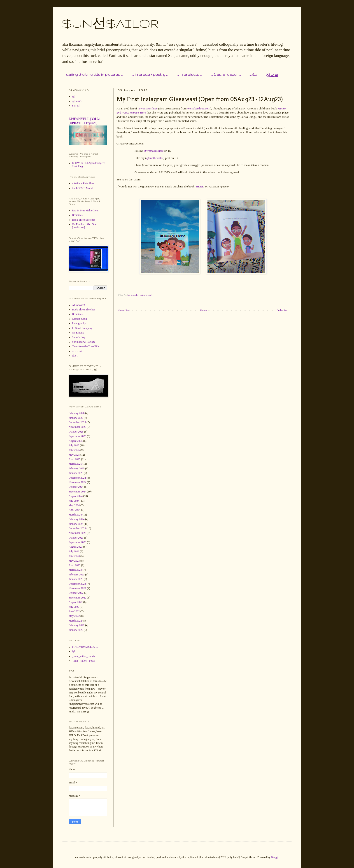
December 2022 (77, 584)
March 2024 (75, 515)
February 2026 (77, 413)
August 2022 (76, 602)
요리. (75, 356)
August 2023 (76, 547)
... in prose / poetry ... (150, 75)
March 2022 (75, 621)
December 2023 (77, 528)
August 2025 (76, 441)
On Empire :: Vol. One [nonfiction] (84, 226)
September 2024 (77, 492)
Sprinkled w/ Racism (83, 342)
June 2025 (74, 450)
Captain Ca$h (79, 319)
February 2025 (77, 468)
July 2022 (74, 607)
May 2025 (74, 455)
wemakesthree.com (199, 108)
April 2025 (75, 459)
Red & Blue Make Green (86, 210)
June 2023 (74, 556)
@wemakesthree (148, 108)
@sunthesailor (155, 158)
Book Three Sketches (84, 220)
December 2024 (77, 478)
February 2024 (77, 519)
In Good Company (82, 328)
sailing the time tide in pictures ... (95, 75)
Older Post (283, 310)
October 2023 (76, 538)
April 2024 (75, 510)
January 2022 (76, 630)
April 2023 (75, 565)
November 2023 (77, 533)
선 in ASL (78, 101)
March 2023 (75, 570)
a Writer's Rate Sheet (83, 183)
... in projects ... (190, 75)
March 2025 (75, 464)
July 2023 (74, 551)
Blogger (275, 857)
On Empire (78, 333)
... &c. (253, 75)
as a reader (133, 295)
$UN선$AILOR (110, 23)
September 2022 (77, 598)
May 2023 (74, 561)
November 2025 (77, 427)
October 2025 (76, 432)
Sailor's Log (146, 295)
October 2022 (76, 593)
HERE (200, 186)
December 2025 (77, 422)
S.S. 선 (76, 106)
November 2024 (77, 482)
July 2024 (74, 501)
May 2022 (74, 616)
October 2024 (76, 487)
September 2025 (77, 436)
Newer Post (124, 310)
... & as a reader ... (226, 75)
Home (204, 310)
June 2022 (74, 611)
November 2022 (77, 588)
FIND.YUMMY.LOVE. (85, 647)
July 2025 (74, 445)
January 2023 (76, 579)
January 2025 (76, 473)
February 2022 (77, 625)
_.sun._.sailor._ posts (83, 661)
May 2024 (74, 505)
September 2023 (77, 542)
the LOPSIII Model (83, 188)
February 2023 (77, 575)
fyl (73, 651)
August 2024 (76, 496)
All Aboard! (79, 305)
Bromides (77, 215)
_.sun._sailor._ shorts (83, 656)
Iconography (79, 323)
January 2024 (76, 524)
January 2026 (76, 418)
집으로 (272, 75)
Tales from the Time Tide (86, 346)
